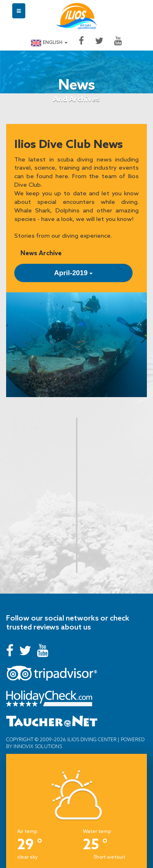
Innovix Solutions (37, 746)
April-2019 (74, 273)
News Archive (41, 253)
